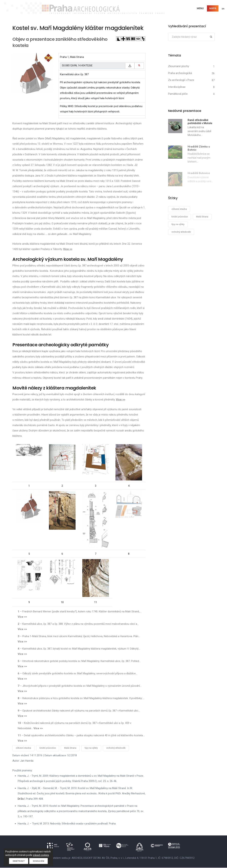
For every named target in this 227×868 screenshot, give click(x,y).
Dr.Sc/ (21, 799)
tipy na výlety (91, 748)
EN (223, 9)
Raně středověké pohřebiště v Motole (200, 122)
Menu (200, 8)
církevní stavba (23, 748)
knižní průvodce (48, 748)
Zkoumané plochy (179, 66)
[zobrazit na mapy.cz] (139, 66)
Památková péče (178, 94)
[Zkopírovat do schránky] (130, 66)
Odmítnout (19, 861)
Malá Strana (70, 748)
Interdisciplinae (177, 87)
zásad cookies (41, 855)
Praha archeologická (180, 73)
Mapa (212, 8)
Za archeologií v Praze (181, 80)
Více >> (68, 249)
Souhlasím (39, 861)
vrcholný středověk (116, 748)
